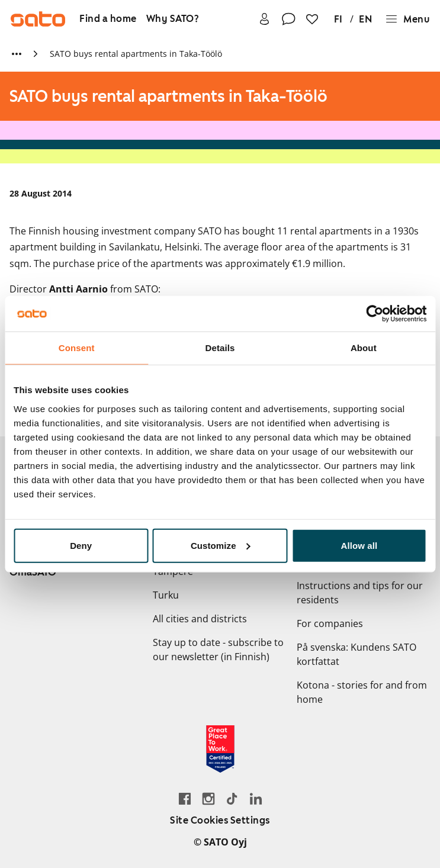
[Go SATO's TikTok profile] (232, 798)
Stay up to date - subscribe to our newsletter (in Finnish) (218, 650)
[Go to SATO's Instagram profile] (208, 798)
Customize (221, 545)
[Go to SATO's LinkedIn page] (256, 798)
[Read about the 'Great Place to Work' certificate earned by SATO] (220, 749)
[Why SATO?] (173, 19)
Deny (81, 545)
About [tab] (364, 348)
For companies (330, 623)
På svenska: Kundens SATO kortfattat (357, 654)
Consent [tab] (77, 348)
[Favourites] (312, 19)
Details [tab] (220, 348)
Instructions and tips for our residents (360, 593)
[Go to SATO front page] (38, 19)
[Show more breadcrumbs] (17, 54)
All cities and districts (200, 619)
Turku (166, 595)
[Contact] (288, 19)
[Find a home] (108, 19)
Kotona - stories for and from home (362, 692)
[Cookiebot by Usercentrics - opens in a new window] (375, 314)
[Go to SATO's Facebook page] (185, 798)
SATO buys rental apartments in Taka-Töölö (136, 54)
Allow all (359, 545)
